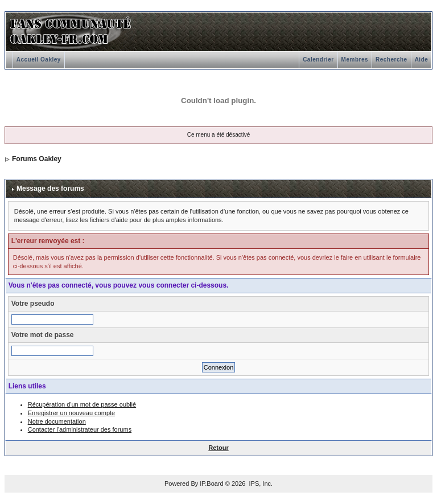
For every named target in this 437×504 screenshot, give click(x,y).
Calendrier (318, 60)
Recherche (391, 60)
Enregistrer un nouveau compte (71, 413)
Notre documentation (57, 421)
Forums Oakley (37, 159)
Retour (218, 448)
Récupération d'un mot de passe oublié (82, 404)
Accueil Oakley (39, 60)
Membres (355, 60)
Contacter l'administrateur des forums (80, 429)
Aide (422, 60)
